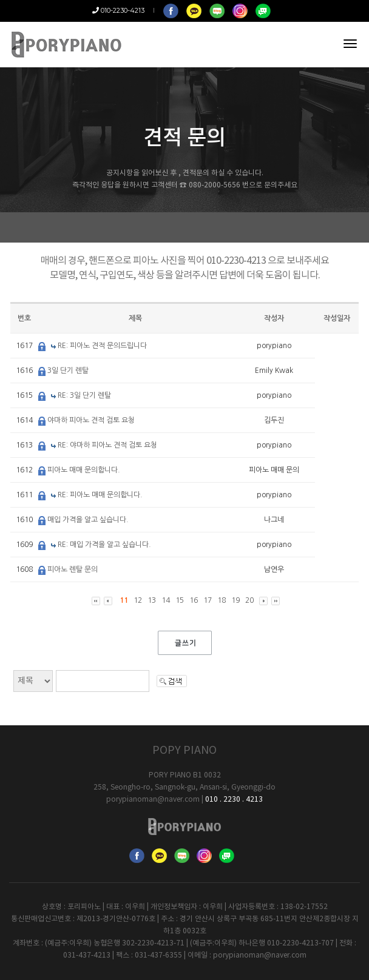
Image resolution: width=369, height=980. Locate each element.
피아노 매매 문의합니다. (84, 470)
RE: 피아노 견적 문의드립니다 (102, 346)
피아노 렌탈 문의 (73, 569)
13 (152, 600)
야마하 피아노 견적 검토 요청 (91, 420)
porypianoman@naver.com (153, 800)
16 (194, 600)
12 (138, 600)
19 (235, 600)
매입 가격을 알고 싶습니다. (88, 520)
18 (222, 600)
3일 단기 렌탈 (68, 371)
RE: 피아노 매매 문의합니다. (100, 495)
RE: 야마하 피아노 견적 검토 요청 (107, 445)
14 (166, 600)
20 (249, 600)
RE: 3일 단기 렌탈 (84, 395)
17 (208, 600)
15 (180, 600)
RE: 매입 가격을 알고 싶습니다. (104, 545)
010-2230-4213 (118, 10)
